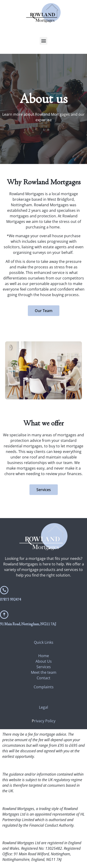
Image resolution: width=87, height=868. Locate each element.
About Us (44, 661)
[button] (43, 41)
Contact (43, 678)
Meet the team (44, 672)
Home (44, 656)
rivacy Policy (45, 721)
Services (44, 667)
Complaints (44, 687)
